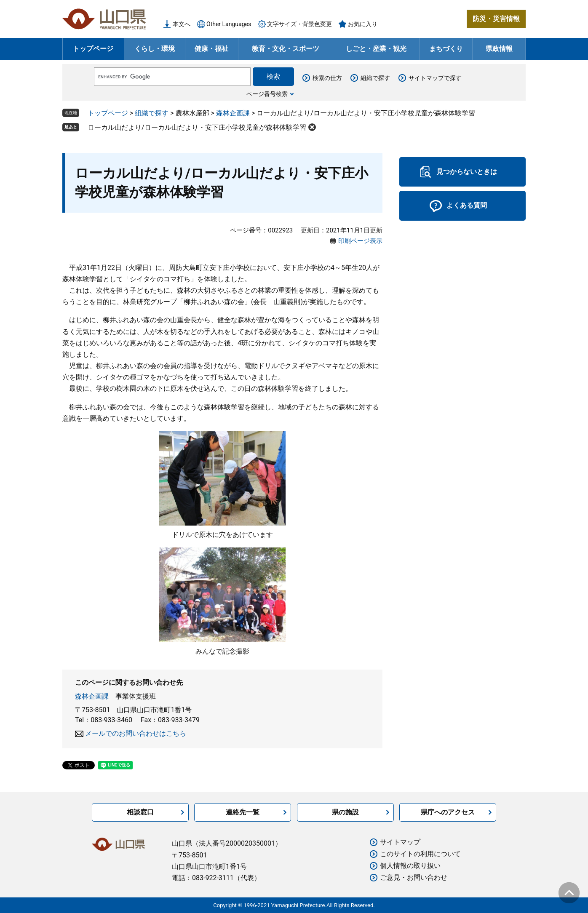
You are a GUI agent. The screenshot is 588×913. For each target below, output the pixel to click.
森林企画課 (233, 113)
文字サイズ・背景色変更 (299, 24)
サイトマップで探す (435, 78)
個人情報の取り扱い (410, 866)
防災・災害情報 (496, 19)
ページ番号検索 (267, 94)
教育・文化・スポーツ (286, 49)
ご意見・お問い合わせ (414, 877)
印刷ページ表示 (360, 241)
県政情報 (499, 49)
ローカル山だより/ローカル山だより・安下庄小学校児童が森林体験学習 (197, 127)
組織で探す (375, 78)
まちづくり (446, 49)
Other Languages (229, 24)
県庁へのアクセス (448, 812)
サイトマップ (400, 842)
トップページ (93, 49)
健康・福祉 (211, 49)
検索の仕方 (327, 78)
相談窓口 (140, 812)
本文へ (182, 24)
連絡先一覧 (243, 812)
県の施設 (345, 812)
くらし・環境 (155, 49)
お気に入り (363, 24)
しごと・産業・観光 (376, 49)
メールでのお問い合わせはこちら (136, 733)
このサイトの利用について (420, 854)
